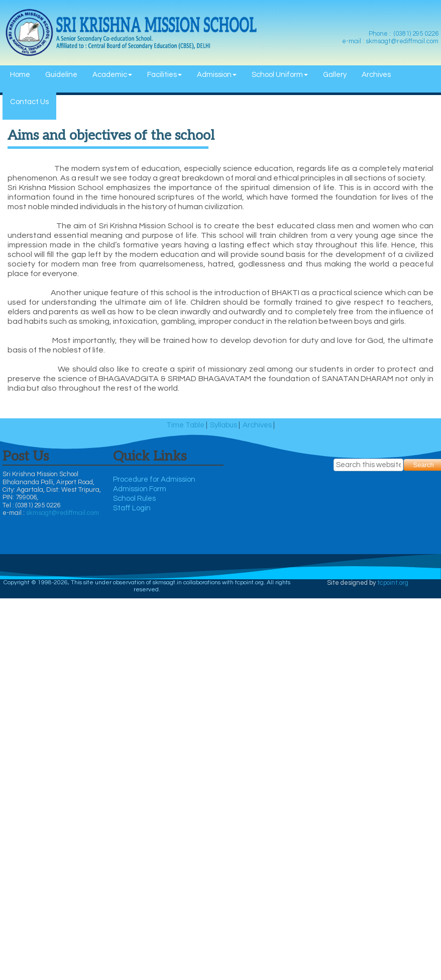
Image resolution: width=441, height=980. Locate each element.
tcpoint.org (393, 583)
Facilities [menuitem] (164, 75)
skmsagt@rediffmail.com (63, 513)
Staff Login (132, 508)
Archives (257, 425)
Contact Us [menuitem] (29, 102)
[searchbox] (369, 465)
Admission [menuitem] (217, 75)
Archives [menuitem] (376, 75)
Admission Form (140, 489)
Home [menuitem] (20, 75)
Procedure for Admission (154, 479)
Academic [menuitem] (112, 75)
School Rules (134, 499)
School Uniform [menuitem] (280, 75)
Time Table (185, 425)
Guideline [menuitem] (61, 75)
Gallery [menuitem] (335, 75)
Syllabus (224, 425)
